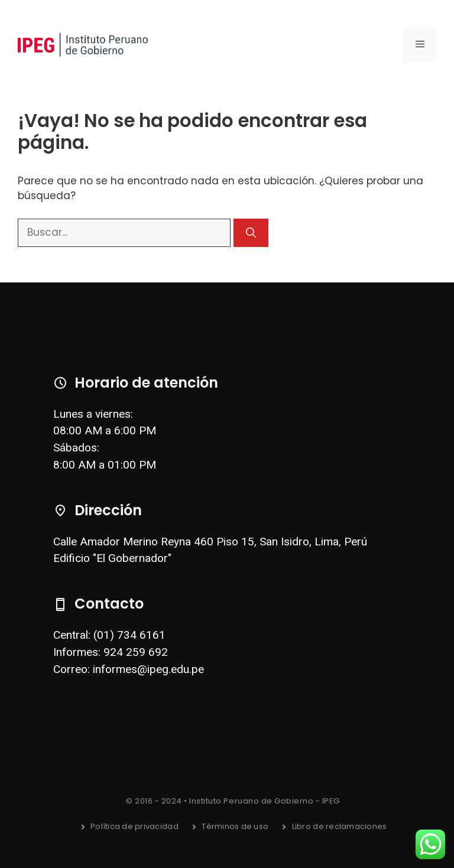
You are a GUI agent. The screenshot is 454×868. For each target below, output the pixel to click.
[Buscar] (251, 233)
